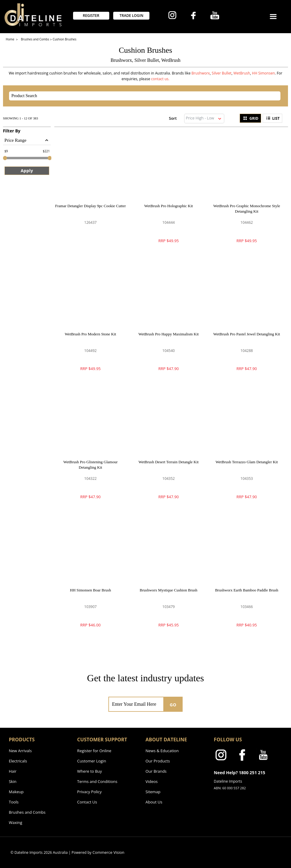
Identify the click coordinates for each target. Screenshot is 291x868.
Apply (27, 171)
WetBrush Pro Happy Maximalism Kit (169, 334)
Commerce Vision (108, 852)
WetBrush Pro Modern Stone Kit (91, 334)
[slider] (5, 158)
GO (173, 705)
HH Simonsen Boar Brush (91, 590)
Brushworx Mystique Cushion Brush (169, 590)
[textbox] (140, 96)
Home (10, 39)
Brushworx (201, 73)
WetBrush (242, 73)
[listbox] (204, 119)
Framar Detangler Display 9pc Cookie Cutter (90, 206)
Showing (21, 118)
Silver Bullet (222, 73)
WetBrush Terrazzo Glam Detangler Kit (247, 462)
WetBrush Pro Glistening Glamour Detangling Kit (91, 465)
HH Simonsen (264, 73)
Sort (173, 118)
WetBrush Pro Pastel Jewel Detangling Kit (247, 334)
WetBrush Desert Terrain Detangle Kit (169, 462)
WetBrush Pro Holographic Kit (169, 206)
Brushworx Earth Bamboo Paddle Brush (246, 590)
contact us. (160, 79)
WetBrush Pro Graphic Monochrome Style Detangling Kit (246, 209)
